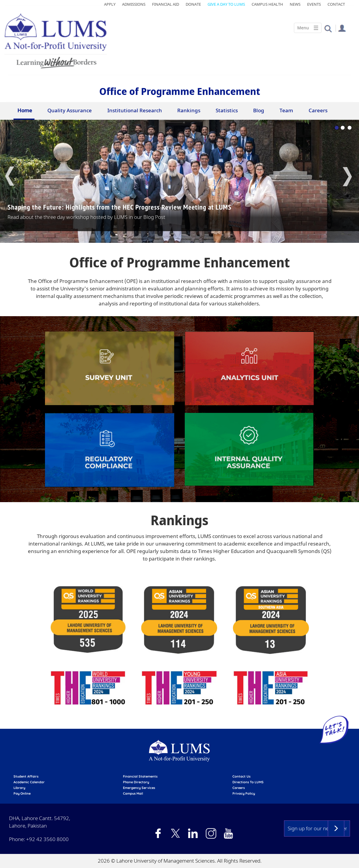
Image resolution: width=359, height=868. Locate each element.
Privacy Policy (244, 793)
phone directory (136, 782)
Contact (336, 4)
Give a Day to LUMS (226, 4)
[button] (328, 28)
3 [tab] (350, 128)
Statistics (227, 110)
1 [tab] (337, 128)
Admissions (134, 4)
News (295, 4)
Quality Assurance (70, 110)
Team (286, 110)
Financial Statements (140, 776)
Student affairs (26, 776)
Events (314, 4)
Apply (110, 4)
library (19, 788)
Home (25, 110)
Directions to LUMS (248, 782)
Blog (259, 110)
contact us (241, 776)
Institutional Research (135, 110)
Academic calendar (29, 782)
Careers (318, 110)
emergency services (139, 788)
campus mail (133, 793)
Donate (193, 4)
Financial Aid (166, 4)
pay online (22, 793)
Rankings (189, 110)
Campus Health (267, 4)
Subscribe (336, 828)
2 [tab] (343, 128)
